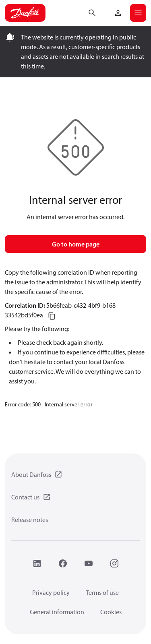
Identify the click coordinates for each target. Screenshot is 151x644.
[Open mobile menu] (138, 13)
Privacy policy (51, 592)
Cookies (111, 612)
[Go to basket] (105, 12)
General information (57, 612)
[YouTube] (89, 563)
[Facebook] (63, 563)
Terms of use (102, 592)
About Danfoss (31, 474)
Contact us (25, 497)
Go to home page (76, 244)
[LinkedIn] (37, 563)
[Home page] (25, 13)
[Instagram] (114, 563)
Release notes (30, 520)
